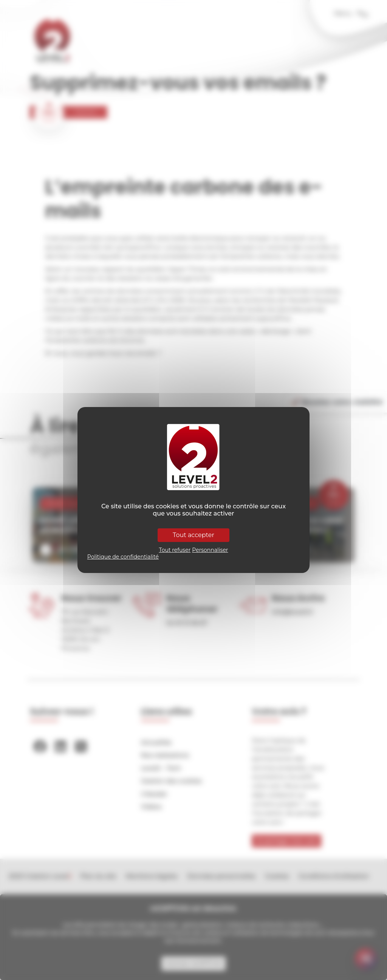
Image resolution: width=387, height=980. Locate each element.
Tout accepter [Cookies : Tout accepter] (193, 535)
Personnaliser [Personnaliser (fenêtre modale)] (210, 550)
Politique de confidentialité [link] (123, 557)
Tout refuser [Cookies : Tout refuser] (175, 550)
